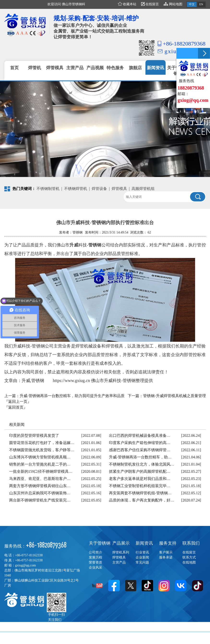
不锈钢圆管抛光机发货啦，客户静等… (42, 450)
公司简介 (96, 552)
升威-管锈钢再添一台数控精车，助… (140, 457)
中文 (192, 4)
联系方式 (189, 557)
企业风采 (96, 567)
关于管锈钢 (100, 543)
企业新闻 (142, 557)
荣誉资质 (96, 562)
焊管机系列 (121, 552)
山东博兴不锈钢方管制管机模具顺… (40, 457)
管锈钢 (95, 245)
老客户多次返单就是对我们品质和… (140, 479)
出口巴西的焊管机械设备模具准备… (140, 436)
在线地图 (189, 562)
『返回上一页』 (18, 402)
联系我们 (191, 543)
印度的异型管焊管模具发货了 (34, 436)
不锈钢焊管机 (76, 189)
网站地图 (173, 4)
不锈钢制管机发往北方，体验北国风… (142, 464)
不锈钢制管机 (48, 189)
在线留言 (150, 4)
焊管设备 (99, 189)
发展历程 (96, 557)
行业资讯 (142, 552)
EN (201, 4)
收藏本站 (127, 4)
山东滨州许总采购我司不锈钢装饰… (40, 493)
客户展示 (166, 552)
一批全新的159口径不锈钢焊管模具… (41, 471)
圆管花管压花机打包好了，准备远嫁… (42, 443)
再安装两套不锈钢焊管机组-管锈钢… (140, 493)
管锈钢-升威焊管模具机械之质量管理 (174, 396)
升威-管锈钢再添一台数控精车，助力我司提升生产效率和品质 (72, 396)
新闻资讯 (144, 543)
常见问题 (142, 562)
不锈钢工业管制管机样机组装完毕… (140, 486)
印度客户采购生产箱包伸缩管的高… (140, 443)
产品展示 (121, 543)
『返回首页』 (16, 407)
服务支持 (168, 543)
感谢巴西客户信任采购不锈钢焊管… (140, 450)
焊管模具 (119, 189)
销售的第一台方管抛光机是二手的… (40, 464)
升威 (74, 245)
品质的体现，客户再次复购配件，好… (142, 500)
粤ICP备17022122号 (66, 638)
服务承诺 (166, 557)
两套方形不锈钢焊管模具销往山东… (40, 486)
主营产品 (119, 562)
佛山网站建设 (195, 638)
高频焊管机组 (143, 189)
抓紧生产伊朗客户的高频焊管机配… (140, 471)
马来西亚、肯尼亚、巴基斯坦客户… (40, 479)
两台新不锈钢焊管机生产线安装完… (40, 500)
